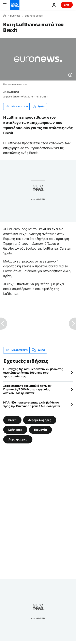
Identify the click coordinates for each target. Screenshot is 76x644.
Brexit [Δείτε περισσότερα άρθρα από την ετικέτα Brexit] (12, 420)
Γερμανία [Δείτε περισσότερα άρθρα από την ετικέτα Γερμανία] (40, 429)
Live (67, 5)
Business (15, 16)
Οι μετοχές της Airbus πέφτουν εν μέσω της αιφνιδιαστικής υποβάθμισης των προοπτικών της (33, 373)
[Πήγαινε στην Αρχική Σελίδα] (15, 5)
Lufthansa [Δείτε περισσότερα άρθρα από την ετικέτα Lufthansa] (15, 429)
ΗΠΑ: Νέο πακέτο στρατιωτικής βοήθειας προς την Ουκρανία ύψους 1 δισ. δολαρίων (32, 404)
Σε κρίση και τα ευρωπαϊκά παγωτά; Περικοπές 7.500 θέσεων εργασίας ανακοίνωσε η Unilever (27, 389)
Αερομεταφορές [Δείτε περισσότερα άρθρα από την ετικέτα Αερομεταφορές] (40, 420)
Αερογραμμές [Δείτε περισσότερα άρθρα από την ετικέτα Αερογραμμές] (18, 439)
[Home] (4, 16)
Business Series (34, 16)
